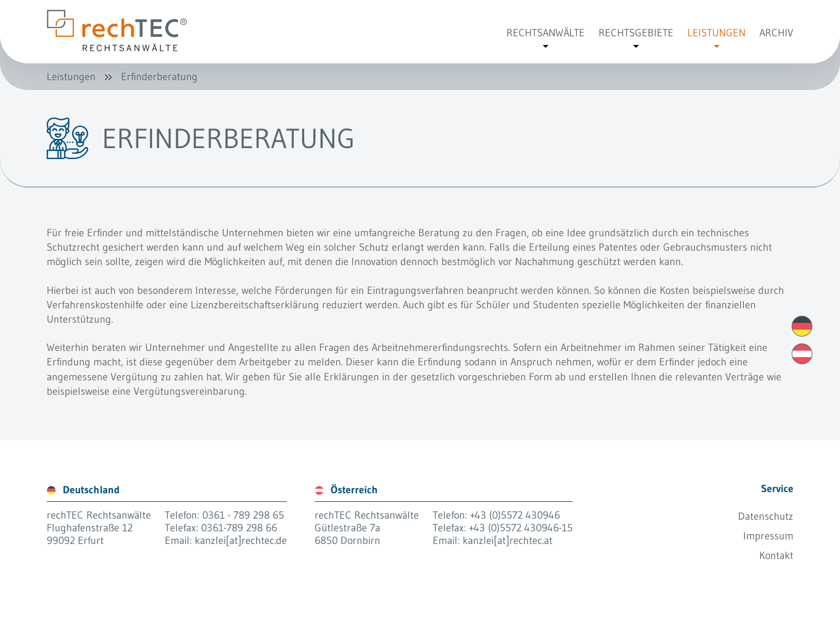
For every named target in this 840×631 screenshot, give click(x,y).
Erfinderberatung (159, 77)
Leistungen (71, 77)
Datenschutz (766, 516)
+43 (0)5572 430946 (515, 515)
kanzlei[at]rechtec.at (508, 541)
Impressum (768, 536)
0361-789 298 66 (239, 528)
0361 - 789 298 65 (243, 515)
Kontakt (776, 556)
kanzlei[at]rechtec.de (241, 541)
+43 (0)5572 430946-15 (521, 528)
